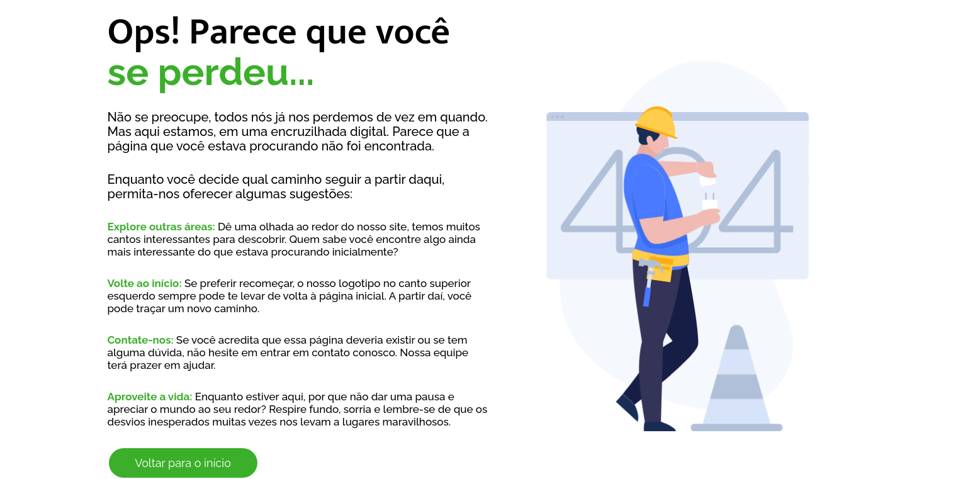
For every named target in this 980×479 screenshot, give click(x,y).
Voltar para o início (183, 463)
